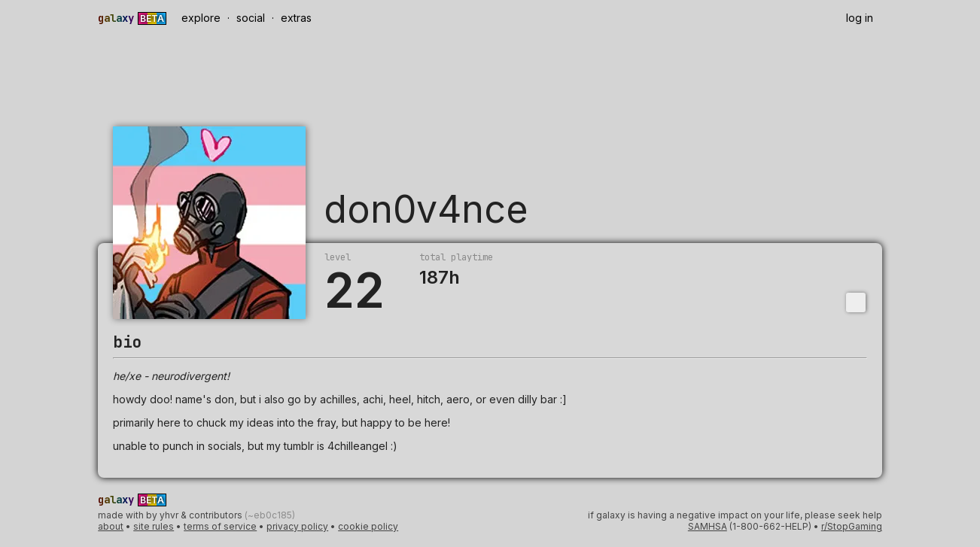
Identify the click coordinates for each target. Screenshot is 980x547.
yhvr (169, 515)
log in (860, 18)
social (251, 18)
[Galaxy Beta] (134, 18)
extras (296, 18)
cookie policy (368, 526)
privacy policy (297, 526)
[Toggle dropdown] (856, 302)
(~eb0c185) (270, 515)
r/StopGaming (852, 526)
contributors (217, 515)
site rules (154, 526)
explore (201, 18)
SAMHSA (708, 526)
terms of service (220, 526)
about (111, 526)
